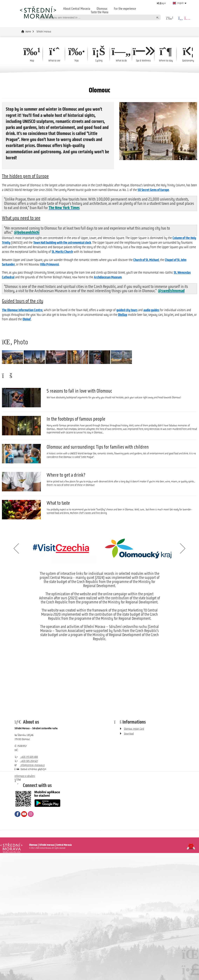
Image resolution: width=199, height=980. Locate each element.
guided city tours (127, 310)
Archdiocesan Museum (108, 277)
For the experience (125, 9)
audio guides (151, 310)
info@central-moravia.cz (30, 820)
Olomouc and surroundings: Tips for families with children (98, 502)
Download (129, 789)
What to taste (58, 558)
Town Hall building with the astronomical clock (62, 243)
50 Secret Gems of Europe (153, 190)
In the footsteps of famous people (76, 474)
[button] (161, 3)
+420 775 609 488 (26, 812)
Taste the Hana (99, 12)
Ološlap (123, 315)
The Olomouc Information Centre (22, 310)
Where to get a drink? (66, 530)
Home (38, 12)
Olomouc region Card (134, 784)
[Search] (158, 17)
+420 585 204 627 (26, 816)
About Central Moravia (77, 9)
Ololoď (27, 319)
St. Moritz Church (62, 252)
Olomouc (102, 9)
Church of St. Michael (146, 260)
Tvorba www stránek (191, 902)
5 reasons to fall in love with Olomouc (79, 446)
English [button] (181, 3)
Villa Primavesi (49, 264)
